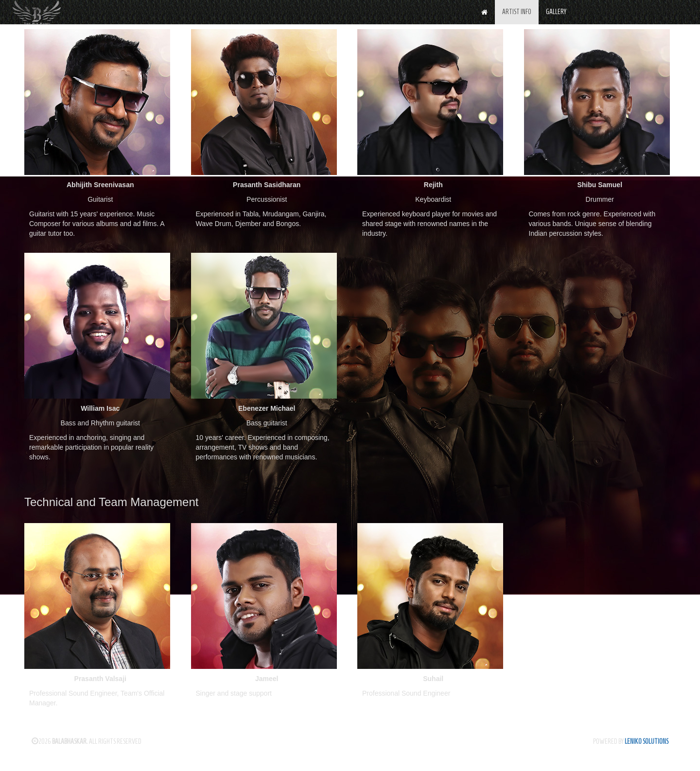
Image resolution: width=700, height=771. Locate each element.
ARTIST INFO (517, 12)
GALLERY (556, 12)
